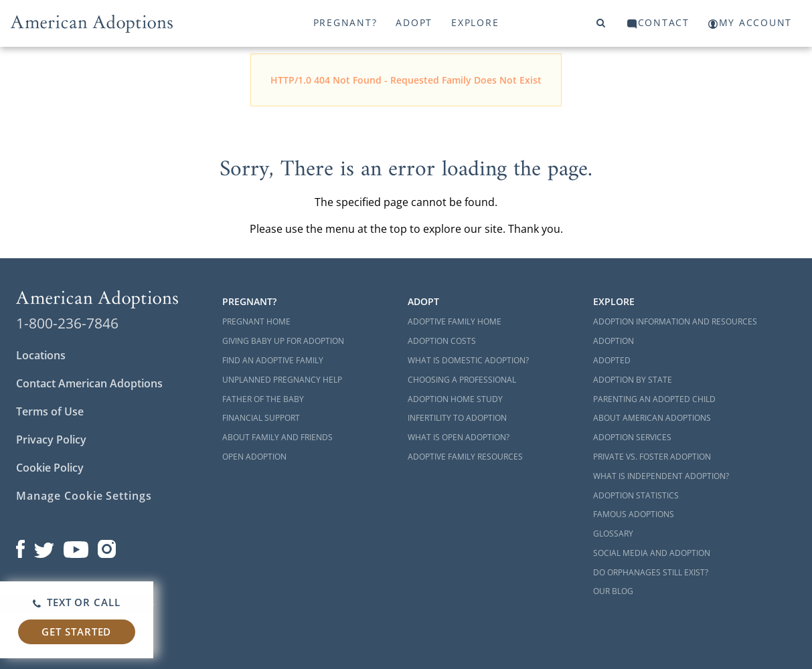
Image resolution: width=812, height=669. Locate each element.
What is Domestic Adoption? (468, 360)
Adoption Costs (442, 341)
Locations (41, 355)
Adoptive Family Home (455, 321)
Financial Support (261, 418)
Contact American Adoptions (89, 383)
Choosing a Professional (462, 380)
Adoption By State (633, 380)
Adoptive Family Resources (465, 457)
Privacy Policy (51, 440)
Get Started (76, 632)
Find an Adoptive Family (273, 360)
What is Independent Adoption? (661, 476)
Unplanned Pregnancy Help (282, 380)
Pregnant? (345, 22)
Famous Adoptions (634, 514)
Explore (475, 22)
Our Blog (613, 591)
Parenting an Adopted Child (654, 399)
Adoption (614, 341)
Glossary (613, 534)
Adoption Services (632, 437)
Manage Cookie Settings (84, 496)
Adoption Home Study (455, 399)
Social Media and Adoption (652, 553)
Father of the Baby (263, 399)
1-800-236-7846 (67, 323)
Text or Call (77, 602)
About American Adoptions (652, 418)
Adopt (414, 22)
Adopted (612, 360)
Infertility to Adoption (457, 418)
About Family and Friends (277, 437)
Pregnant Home (256, 321)
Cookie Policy (50, 468)
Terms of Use (50, 411)
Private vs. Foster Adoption (652, 457)
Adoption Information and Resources (675, 321)
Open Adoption (254, 457)
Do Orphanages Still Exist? (651, 572)
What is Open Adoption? (459, 437)
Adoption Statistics (636, 495)
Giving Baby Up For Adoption (283, 341)
